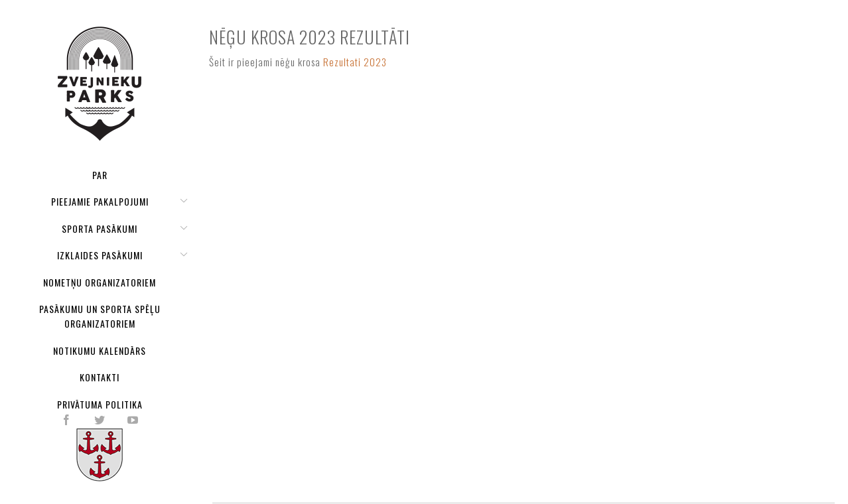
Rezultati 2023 (355, 62)
